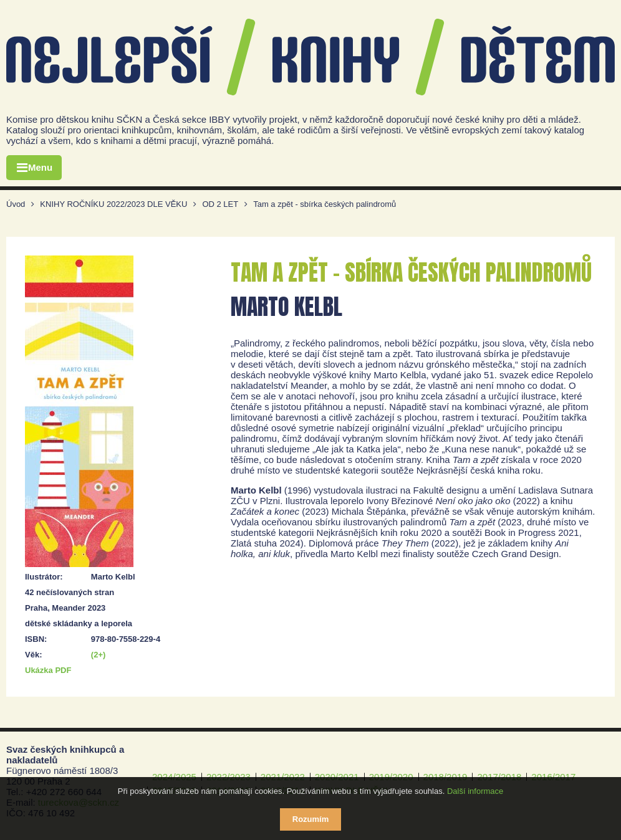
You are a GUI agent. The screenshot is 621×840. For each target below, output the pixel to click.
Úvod (16, 204)
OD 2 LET (220, 204)
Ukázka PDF (48, 670)
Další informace (475, 791)
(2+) (98, 655)
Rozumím (311, 819)
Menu (40, 167)
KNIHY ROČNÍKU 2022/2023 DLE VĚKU (113, 204)
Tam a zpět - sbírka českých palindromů (325, 204)
